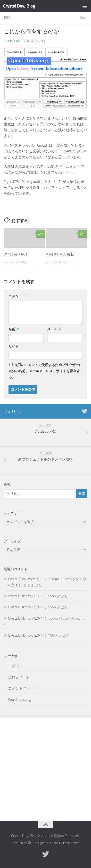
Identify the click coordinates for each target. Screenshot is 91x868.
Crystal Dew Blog (19, 6)
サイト (14, 346)
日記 (7, 18)
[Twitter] (84, 411)
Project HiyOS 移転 (60, 254)
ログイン (15, 666)
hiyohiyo (15, 41)
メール (54, 329)
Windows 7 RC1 (15, 254)
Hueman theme (70, 843)
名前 (14, 329)
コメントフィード (23, 688)
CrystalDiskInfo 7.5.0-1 (25, 596)
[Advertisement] (45, 766)
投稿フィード (19, 677)
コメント (17, 296)
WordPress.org (19, 700)
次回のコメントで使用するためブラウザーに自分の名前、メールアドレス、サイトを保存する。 (45, 371)
